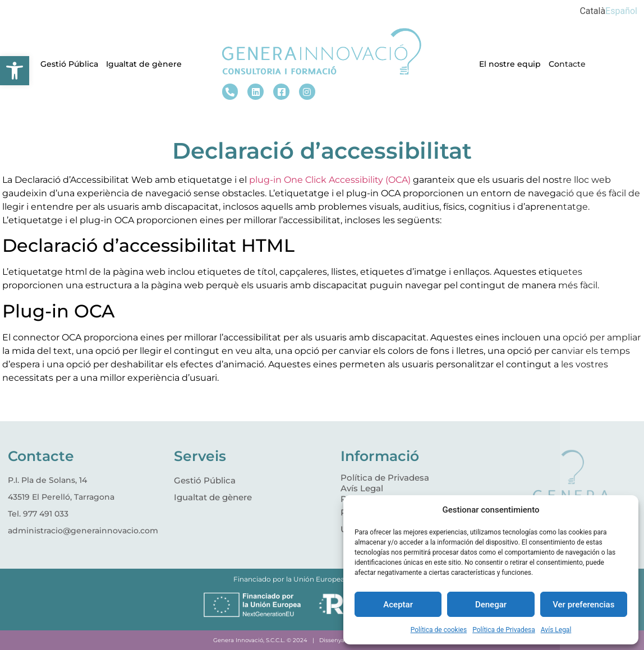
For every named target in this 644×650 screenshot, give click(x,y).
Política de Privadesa (504, 630)
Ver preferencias (583, 605)
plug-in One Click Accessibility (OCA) (330, 180)
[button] (15, 71)
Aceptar (398, 605)
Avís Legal (556, 630)
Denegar (491, 605)
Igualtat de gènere (144, 64)
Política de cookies (439, 630)
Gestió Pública (69, 64)
